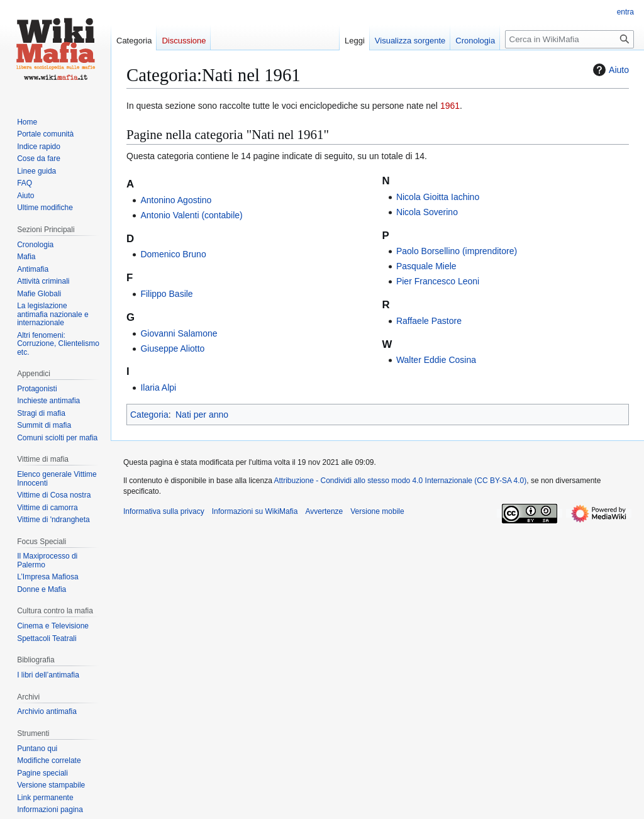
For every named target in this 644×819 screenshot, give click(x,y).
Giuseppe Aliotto (172, 348)
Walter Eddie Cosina (436, 360)
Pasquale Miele (426, 266)
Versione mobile (377, 511)
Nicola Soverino (427, 212)
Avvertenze (324, 511)
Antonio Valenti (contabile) (191, 215)
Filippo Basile (166, 294)
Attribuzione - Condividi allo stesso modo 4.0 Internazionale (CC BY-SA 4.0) (401, 481)
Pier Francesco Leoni (438, 281)
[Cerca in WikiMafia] (569, 39)
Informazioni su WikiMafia (255, 511)
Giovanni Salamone (179, 333)
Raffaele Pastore (429, 321)
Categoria (149, 415)
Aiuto (609, 70)
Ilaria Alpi (158, 387)
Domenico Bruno (173, 254)
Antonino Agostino (176, 200)
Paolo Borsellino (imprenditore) (457, 251)
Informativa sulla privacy (164, 511)
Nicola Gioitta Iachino (438, 197)
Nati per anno (202, 415)
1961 (450, 106)
